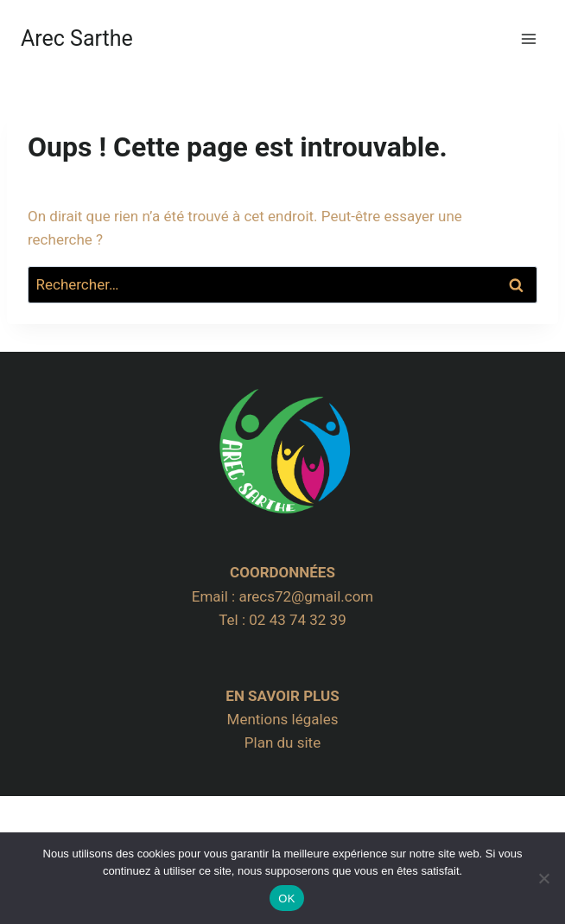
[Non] (543, 878)
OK (286, 899)
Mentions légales (283, 719)
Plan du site (282, 742)
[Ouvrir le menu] (528, 38)
